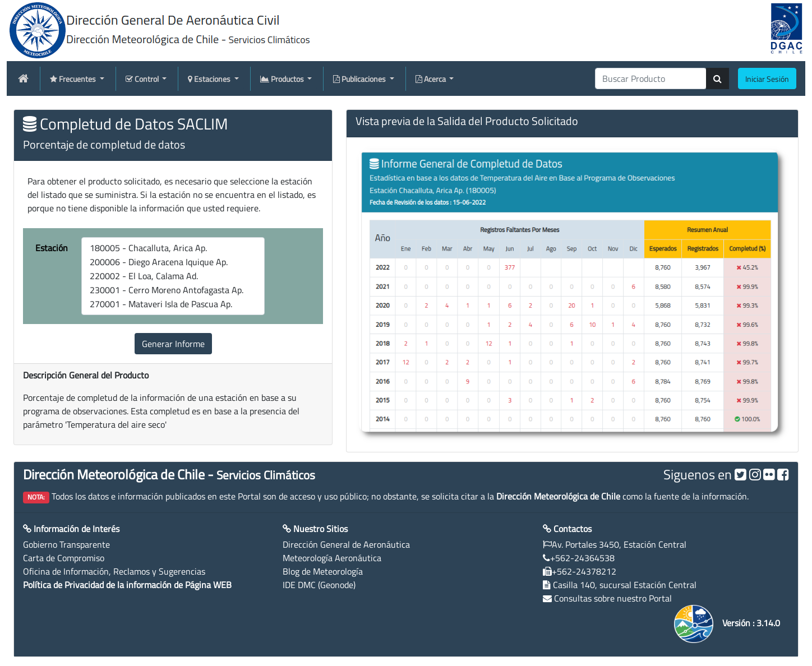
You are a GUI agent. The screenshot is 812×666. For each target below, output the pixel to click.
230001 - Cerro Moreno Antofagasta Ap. (173, 290)
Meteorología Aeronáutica (332, 558)
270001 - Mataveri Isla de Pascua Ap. (173, 304)
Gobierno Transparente (66, 544)
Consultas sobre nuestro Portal (613, 598)
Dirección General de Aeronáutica (346, 544)
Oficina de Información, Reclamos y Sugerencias (114, 571)
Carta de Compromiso (64, 558)
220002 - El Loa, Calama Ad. (173, 276)
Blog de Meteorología (323, 571)
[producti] (651, 78)
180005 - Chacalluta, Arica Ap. (173, 248)
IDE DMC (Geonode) (319, 585)
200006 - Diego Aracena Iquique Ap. (173, 262)
